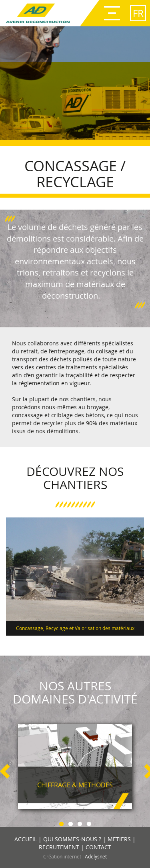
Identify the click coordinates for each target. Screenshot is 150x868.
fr (138, 13)
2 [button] (71, 823)
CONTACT (98, 847)
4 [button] (89, 823)
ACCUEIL (26, 839)
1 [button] (61, 823)
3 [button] (80, 823)
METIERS (119, 839)
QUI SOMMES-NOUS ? (72, 839)
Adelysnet (96, 856)
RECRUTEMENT (59, 847)
